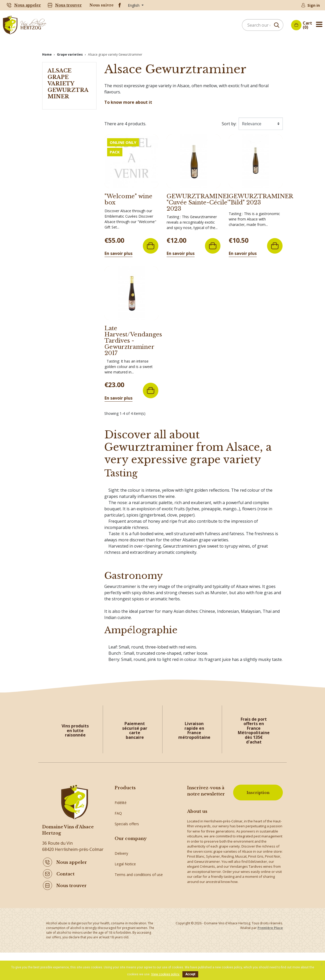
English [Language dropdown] (134, 5)
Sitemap (121, 912)
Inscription (256, 789)
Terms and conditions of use (139, 891)
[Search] (263, 25)
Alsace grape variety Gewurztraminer (68, 79)
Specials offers (127, 816)
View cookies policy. (165, 974)
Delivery (121, 870)
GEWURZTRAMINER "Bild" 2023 (261, 195)
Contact (65, 870)
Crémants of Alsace (131, 826)
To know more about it (128, 98)
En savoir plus (119, 249)
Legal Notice (125, 880)
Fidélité (121, 795)
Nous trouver (68, 5)
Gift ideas (123, 837)
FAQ (118, 805)
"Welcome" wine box (128, 195)
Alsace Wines (126, 848)
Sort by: (229, 119)
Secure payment (128, 901)
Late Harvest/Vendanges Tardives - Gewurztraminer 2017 (133, 336)
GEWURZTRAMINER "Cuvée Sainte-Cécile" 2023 (199, 198)
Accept (190, 974)
